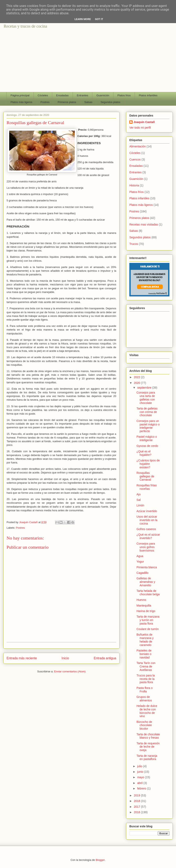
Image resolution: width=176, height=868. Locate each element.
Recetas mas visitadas (144, 224)
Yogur (140, 562)
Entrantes (82, 95)
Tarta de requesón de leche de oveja (148, 747)
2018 (137, 801)
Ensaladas (63, 95)
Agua (140, 556)
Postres (45, 102)
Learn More (83, 19)
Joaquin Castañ (144, 122)
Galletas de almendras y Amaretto (146, 582)
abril (140, 783)
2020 (137, 383)
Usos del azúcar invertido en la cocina (147, 520)
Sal (139, 500)
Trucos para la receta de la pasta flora (146, 679)
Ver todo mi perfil (140, 128)
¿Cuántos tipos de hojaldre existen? (148, 464)
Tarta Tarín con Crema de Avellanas (146, 666)
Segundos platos (110, 102)
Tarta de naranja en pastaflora (147, 758)
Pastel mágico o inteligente (147, 438)
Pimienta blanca (147, 567)
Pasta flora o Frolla (145, 690)
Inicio (65, 658)
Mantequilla (144, 606)
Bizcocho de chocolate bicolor (144, 725)
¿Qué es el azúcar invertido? (148, 536)
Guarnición (103, 95)
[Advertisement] (88, 61)
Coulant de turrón (148, 629)
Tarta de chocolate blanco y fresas (148, 736)
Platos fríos (137, 192)
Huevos (141, 600)
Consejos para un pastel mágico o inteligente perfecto (148, 426)
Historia (134, 185)
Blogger (100, 860)
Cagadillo (142, 573)
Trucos (134, 244)
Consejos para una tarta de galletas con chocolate (146, 398)
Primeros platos (67, 102)
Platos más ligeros (21, 102)
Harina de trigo (146, 611)
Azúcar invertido (147, 511)
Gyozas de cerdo (147, 446)
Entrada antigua (105, 658)
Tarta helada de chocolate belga (148, 593)
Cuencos (135, 159)
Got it (99, 19)
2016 (137, 812)
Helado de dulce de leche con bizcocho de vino (147, 711)
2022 (137, 377)
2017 (137, 807)
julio (140, 766)
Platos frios (124, 95)
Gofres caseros (146, 529)
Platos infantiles (148, 95)
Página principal (20, 95)
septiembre (145, 388)
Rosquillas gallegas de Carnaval (145, 476)
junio (140, 772)
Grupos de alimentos (144, 699)
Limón (140, 505)
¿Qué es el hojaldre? (144, 453)
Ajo (139, 494)
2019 (137, 795)
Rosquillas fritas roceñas (147, 487)
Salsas (88, 102)
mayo (141, 777)
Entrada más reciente (22, 658)
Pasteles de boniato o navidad (144, 654)
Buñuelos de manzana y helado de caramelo (145, 640)
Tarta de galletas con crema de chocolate (147, 412)
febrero (142, 788)
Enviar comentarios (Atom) (70, 671)
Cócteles (43, 95)
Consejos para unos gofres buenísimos (146, 547)
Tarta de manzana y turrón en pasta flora (148, 620)
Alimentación (138, 146)
